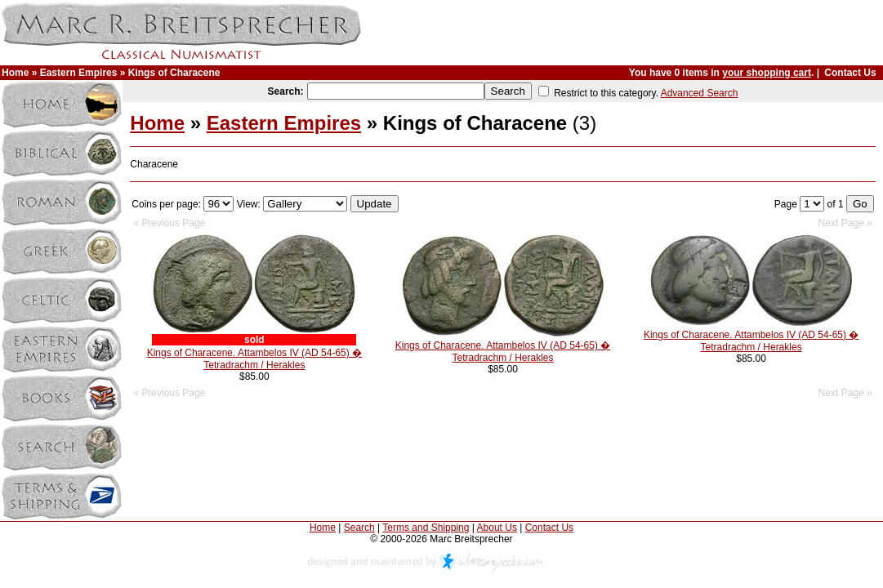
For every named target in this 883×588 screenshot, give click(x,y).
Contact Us (850, 73)
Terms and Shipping (426, 528)
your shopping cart (767, 73)
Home (15, 73)
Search (359, 528)
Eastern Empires (79, 73)
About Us (497, 528)
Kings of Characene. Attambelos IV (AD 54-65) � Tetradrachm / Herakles (254, 359)
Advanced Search (700, 93)
